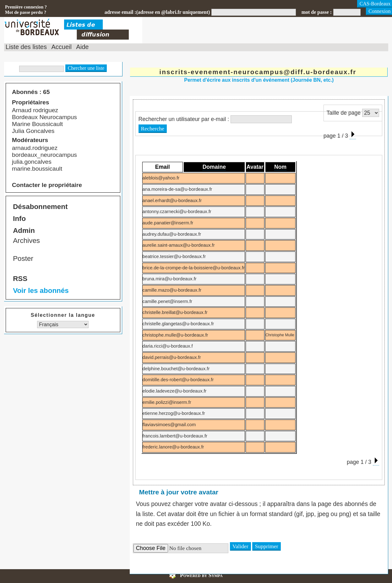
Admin (24, 231)
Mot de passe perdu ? (26, 12)
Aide (82, 47)
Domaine (214, 167)
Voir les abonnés (41, 291)
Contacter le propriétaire (47, 185)
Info (19, 219)
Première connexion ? (26, 7)
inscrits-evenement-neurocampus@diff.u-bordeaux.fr (258, 72)
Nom (280, 167)
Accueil (61, 47)
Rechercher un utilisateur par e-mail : (184, 119)
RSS (20, 279)
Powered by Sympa (201, 575)
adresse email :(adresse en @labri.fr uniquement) (157, 12)
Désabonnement (40, 207)
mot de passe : (317, 12)
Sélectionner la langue (63, 315)
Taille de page (344, 113)
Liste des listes (26, 47)
